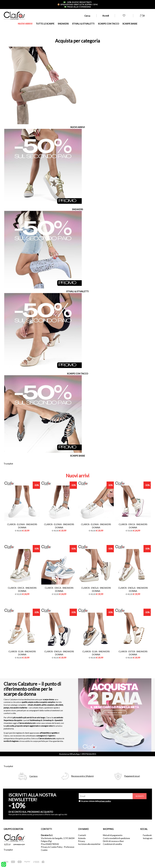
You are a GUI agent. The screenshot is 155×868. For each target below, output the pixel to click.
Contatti (82, 835)
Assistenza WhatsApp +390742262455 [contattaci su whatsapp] (78, 754)
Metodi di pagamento (113, 835)
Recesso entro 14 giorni (82, 776)
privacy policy (105, 801)
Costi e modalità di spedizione (116, 838)
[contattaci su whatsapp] (4, 864)
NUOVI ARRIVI (25, 24)
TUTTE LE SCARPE (45, 24)
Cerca (87, 16)
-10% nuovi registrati (77, 2)
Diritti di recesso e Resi (113, 841)
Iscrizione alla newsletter (89, 844)
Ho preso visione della (96, 801)
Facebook (147, 835)
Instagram (147, 838)
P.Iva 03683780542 (50, 844)
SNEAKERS (63, 24)
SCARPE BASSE (130, 24)
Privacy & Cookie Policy (52, 847)
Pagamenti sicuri (132, 776)
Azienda (82, 838)
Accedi (106, 16)
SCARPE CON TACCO (108, 24)
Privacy (82, 841)
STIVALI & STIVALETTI (83, 24)
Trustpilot (8, 464)
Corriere (33, 776)
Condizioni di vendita (112, 844)
